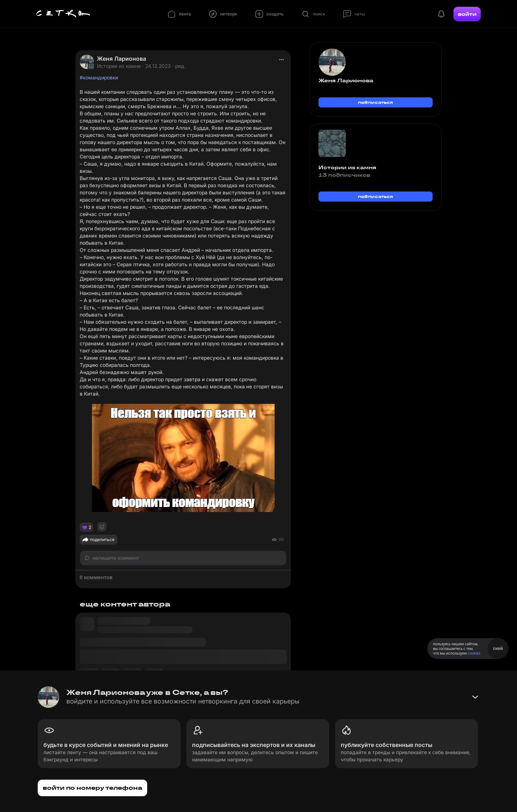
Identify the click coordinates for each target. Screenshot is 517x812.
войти (467, 14)
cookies (474, 653)
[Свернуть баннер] (475, 697)
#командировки (99, 77)
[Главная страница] (63, 14)
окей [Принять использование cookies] (498, 648)
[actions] (281, 60)
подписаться (376, 102)
